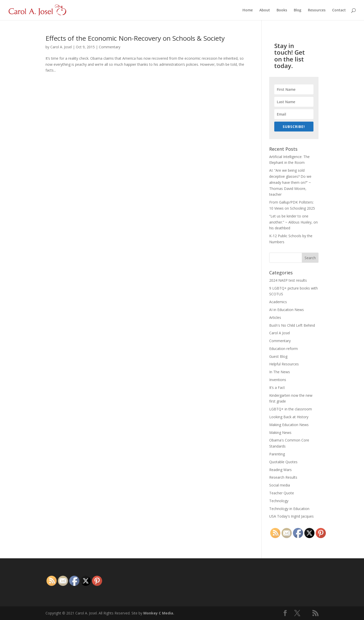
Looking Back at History (289, 417)
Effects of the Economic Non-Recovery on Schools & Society (135, 38)
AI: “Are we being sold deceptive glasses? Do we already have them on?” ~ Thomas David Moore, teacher (290, 182)
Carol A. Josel (61, 47)
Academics (278, 302)
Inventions (278, 380)
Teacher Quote (282, 493)
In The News (280, 372)
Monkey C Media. (159, 613)
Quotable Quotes (283, 462)
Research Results (283, 477)
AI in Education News (287, 310)
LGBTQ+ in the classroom (291, 409)
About (265, 10)
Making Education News (289, 425)
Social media (280, 485)
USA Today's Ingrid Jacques (291, 516)
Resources (317, 10)
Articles (275, 317)
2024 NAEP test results (288, 280)
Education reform (283, 349)
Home (248, 10)
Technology (279, 501)
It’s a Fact (277, 387)
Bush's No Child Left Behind (292, 325)
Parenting (277, 454)
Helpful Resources (284, 364)
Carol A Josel (280, 333)
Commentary (110, 47)
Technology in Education (289, 509)
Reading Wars (280, 470)
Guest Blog (278, 356)
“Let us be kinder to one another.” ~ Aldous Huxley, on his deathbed (293, 222)
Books (282, 10)
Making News (280, 433)
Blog (298, 10)
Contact (339, 10)
